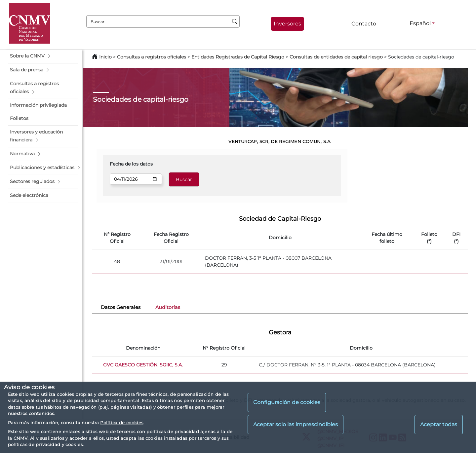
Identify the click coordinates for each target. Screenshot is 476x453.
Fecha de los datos (131, 164)
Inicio (105, 57)
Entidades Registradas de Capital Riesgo (238, 57)
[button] (43, 56)
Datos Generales (121, 307)
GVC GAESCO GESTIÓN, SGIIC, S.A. (143, 365)
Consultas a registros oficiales (152, 57)
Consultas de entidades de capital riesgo (336, 57)
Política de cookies (122, 423)
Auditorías (168, 307)
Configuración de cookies (287, 402)
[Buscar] (235, 21)
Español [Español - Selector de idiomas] (420, 23)
